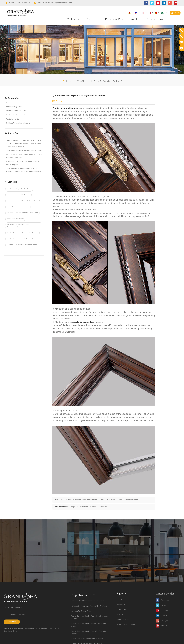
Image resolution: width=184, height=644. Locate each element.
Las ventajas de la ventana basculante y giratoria (86, 507)
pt (157, 13)
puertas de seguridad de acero (19, 189)
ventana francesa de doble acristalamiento (24, 201)
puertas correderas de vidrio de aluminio (23, 233)
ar (164, 13)
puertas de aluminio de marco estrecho (22, 245)
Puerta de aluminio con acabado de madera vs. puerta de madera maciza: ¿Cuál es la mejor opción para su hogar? (24, 143)
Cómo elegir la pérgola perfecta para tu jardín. (24, 151)
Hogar (67, 81)
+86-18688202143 (24, 3)
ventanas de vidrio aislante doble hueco (22, 213)
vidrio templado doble (15, 219)
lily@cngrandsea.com (63, 3)
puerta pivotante (12, 119)
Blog (7, 103)
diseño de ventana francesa (18, 207)
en (138, 13)
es (131, 13)
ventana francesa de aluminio (19, 195)
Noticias (135, 19)
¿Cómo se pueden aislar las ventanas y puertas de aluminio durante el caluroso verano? (102, 500)
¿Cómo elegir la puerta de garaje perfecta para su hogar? (22, 163)
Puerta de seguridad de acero (68, 108)
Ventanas (72, 19)
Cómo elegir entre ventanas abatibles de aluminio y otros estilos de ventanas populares (23, 170)
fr (144, 13)
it (151, 13)
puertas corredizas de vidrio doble (20, 239)
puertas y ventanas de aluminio (18, 115)
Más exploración (113, 19)
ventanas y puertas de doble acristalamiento (18, 226)
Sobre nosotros (155, 19)
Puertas (91, 19)
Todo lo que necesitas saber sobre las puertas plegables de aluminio (24, 156)
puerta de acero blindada (16, 111)
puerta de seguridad (14, 107)
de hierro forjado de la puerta (18, 123)
